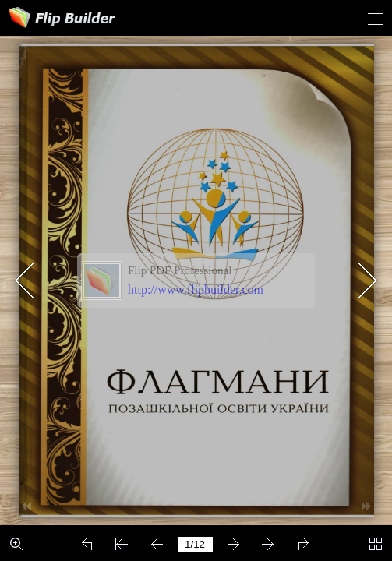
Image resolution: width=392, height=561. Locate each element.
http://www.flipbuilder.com (196, 289)
